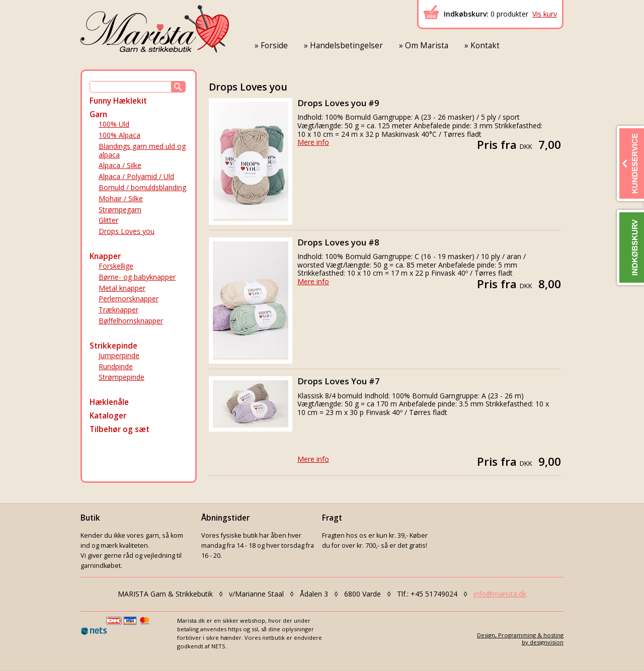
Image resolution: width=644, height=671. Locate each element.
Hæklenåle (109, 402)
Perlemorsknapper (129, 299)
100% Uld (114, 124)
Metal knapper (122, 288)
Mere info (313, 142)
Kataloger (108, 416)
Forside (274, 46)
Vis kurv (545, 14)
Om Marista (427, 46)
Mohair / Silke (121, 198)
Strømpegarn (120, 209)
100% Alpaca (119, 135)
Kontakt (485, 46)
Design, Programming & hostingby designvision (520, 638)
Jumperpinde (119, 355)
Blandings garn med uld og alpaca (142, 150)
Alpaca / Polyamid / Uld (136, 176)
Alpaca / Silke (120, 165)
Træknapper (118, 310)
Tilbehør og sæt (119, 429)
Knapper (105, 256)
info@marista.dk (500, 594)
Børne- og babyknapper (137, 277)
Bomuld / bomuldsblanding (142, 187)
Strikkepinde (113, 346)
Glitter (108, 220)
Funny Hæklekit (118, 101)
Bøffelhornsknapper (131, 321)
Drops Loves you (127, 231)
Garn (98, 114)
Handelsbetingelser (346, 46)
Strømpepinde (122, 377)
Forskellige (116, 266)
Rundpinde (116, 366)
